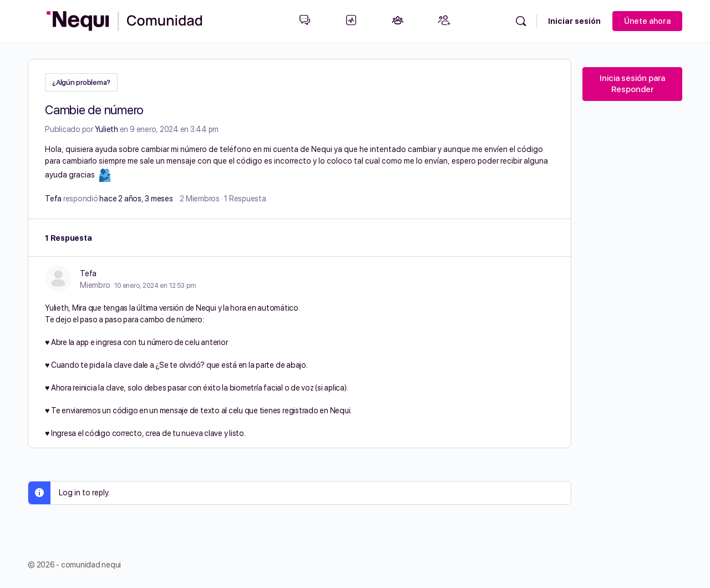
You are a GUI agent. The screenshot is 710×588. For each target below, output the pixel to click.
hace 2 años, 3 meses (136, 197)
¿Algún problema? (81, 82)
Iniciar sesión (574, 21)
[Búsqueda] (521, 21)
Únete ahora (647, 21)
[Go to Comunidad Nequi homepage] (125, 20)
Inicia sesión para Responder (632, 84)
